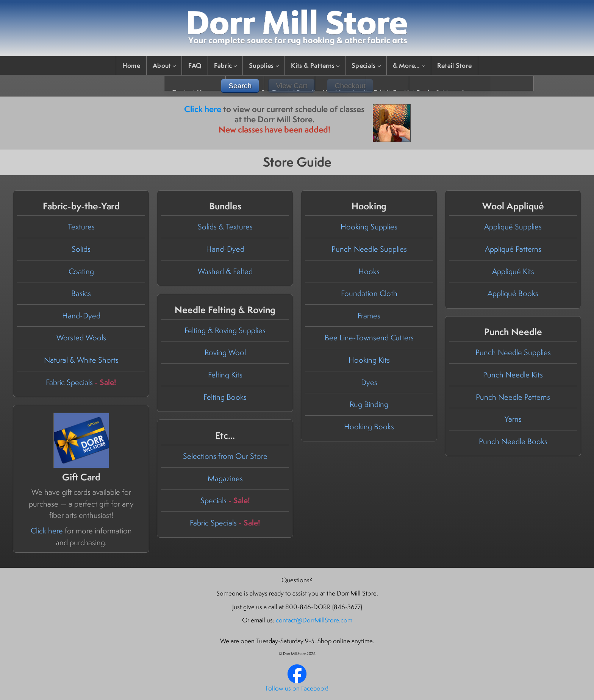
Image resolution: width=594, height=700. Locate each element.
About (164, 65)
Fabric (225, 65)
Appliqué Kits (513, 271)
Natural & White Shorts (81, 360)
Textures (81, 227)
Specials (366, 65)
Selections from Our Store (225, 456)
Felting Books (225, 397)
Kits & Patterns (315, 65)
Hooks (369, 271)
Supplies (263, 65)
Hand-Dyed (81, 316)
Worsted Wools (81, 338)
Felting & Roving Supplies (225, 330)
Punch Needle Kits (513, 375)
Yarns (513, 419)
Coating (81, 271)
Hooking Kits (369, 360)
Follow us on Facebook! (297, 688)
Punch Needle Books (513, 441)
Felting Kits (225, 375)
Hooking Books (369, 426)
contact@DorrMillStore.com (314, 620)
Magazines (225, 478)
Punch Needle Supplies (369, 249)
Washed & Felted (225, 271)
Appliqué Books (513, 293)
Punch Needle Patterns (513, 397)
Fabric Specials (81, 382)
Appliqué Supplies (513, 227)
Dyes (369, 382)
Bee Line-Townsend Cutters (369, 338)
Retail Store (455, 65)
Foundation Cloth (369, 293)
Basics (81, 293)
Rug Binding (369, 404)
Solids (81, 249)
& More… (409, 65)
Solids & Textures (225, 227)
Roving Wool (225, 352)
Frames (369, 316)
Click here (203, 109)
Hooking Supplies (369, 227)
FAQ (195, 65)
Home (131, 65)
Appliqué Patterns (513, 249)
